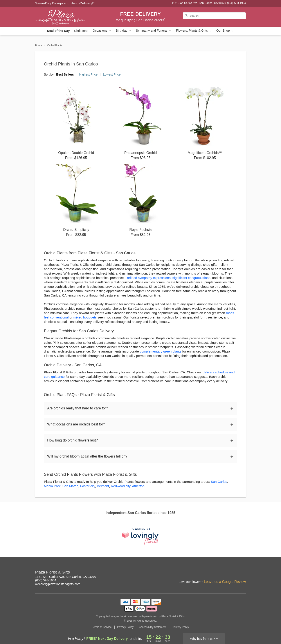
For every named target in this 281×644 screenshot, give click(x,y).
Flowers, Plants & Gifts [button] (194, 31)
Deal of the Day (58, 31)
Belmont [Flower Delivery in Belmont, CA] (103, 486)
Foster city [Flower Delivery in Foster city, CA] (88, 486)
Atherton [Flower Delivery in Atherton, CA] (138, 486)
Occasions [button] (102, 31)
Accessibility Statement (152, 627)
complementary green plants (161, 351)
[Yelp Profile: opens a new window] (233, 573)
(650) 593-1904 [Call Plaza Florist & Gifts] (46, 580)
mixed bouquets (85, 317)
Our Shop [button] (225, 31)
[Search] (214, 16)
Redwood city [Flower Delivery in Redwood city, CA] (121, 486)
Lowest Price (112, 74)
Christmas (81, 31)
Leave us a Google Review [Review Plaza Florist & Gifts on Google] (225, 582)
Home (39, 45)
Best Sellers (65, 74)
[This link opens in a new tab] (140, 536)
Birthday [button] (124, 31)
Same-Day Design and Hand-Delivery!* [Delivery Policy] (65, 3)
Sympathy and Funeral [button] (154, 31)
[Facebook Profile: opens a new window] (214, 573)
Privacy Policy (125, 627)
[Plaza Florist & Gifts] (67, 17)
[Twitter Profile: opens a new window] (243, 573)
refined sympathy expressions (149, 278)
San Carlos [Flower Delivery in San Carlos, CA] (219, 482)
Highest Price (88, 74)
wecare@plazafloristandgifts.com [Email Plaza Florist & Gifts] (58, 584)
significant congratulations (191, 278)
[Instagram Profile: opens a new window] (204, 573)
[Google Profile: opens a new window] (223, 573)
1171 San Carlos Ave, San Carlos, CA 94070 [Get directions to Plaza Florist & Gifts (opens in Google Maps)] (66, 577)
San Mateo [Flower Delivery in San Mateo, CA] (70, 486)
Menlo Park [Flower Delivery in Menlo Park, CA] (52, 486)
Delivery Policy (180, 627)
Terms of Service (102, 627)
